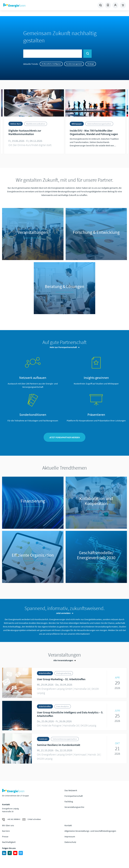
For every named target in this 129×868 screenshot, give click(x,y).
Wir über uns (8, 826)
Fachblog (69, 802)
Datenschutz (70, 842)
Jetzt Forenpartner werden (64, 438)
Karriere (6, 831)
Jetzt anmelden (63, 614)
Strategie (91, 64)
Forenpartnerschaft (74, 796)
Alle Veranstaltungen (63, 661)
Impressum (70, 837)
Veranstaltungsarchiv (74, 808)
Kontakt (68, 826)
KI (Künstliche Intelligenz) (51, 64)
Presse (5, 837)
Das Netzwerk (71, 791)
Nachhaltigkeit (9, 842)
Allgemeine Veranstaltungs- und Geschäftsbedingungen (90, 831)
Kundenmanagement (74, 64)
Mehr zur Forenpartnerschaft (63, 347)
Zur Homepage (26, 5)
